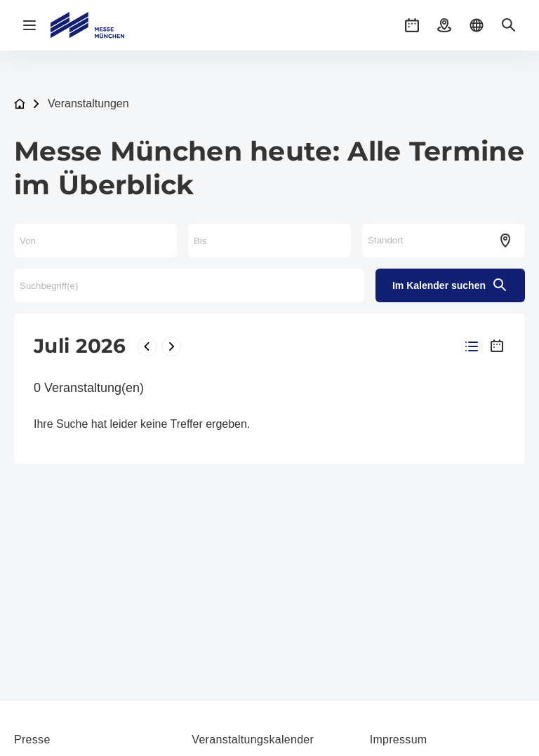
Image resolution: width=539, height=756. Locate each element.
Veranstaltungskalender (253, 740)
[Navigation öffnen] (29, 25)
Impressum (399, 740)
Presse (32, 740)
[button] (412, 25)
